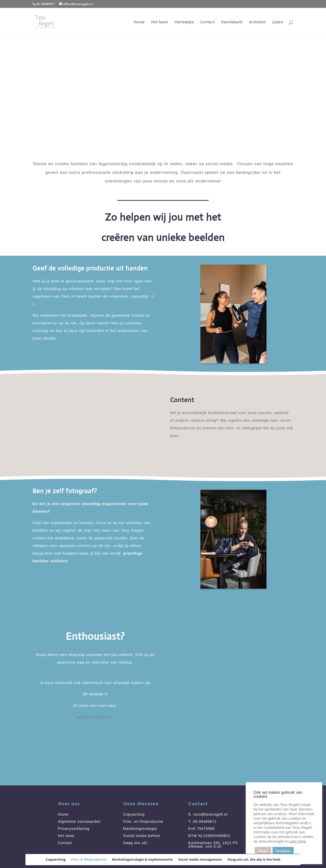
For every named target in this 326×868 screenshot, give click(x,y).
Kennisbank (232, 22)
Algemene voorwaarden (79, 821)
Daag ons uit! (135, 843)
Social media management (200, 859)
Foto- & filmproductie (89, 859)
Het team (160, 22)
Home (139, 22)
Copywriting (56, 859)
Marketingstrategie (140, 829)
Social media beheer (142, 836)
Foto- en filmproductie (143, 821)
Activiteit (257, 22)
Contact (208, 22)
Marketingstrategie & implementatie (142, 859)
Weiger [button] (263, 851)
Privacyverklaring (74, 829)
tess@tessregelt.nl (96, 717)
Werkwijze (184, 22)
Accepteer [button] (283, 851)
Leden (278, 22)
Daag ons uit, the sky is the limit (254, 859)
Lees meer (297, 841)
